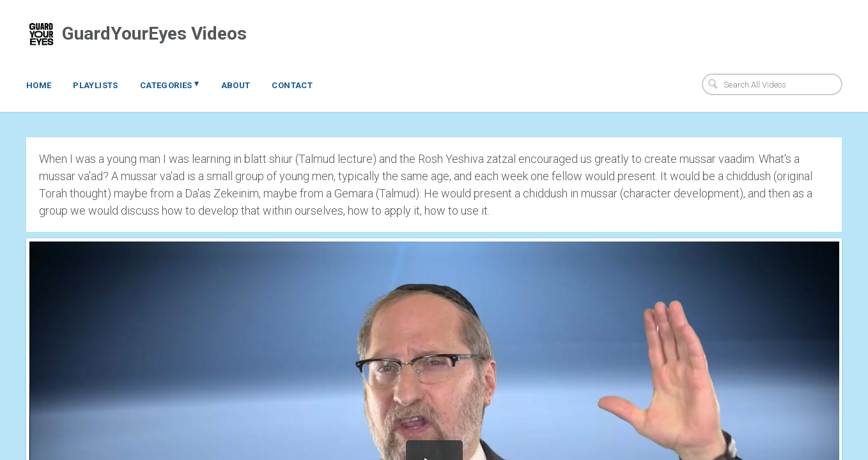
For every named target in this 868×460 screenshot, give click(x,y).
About (236, 85)
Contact (292, 85)
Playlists (96, 85)
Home (39, 85)
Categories (170, 84)
